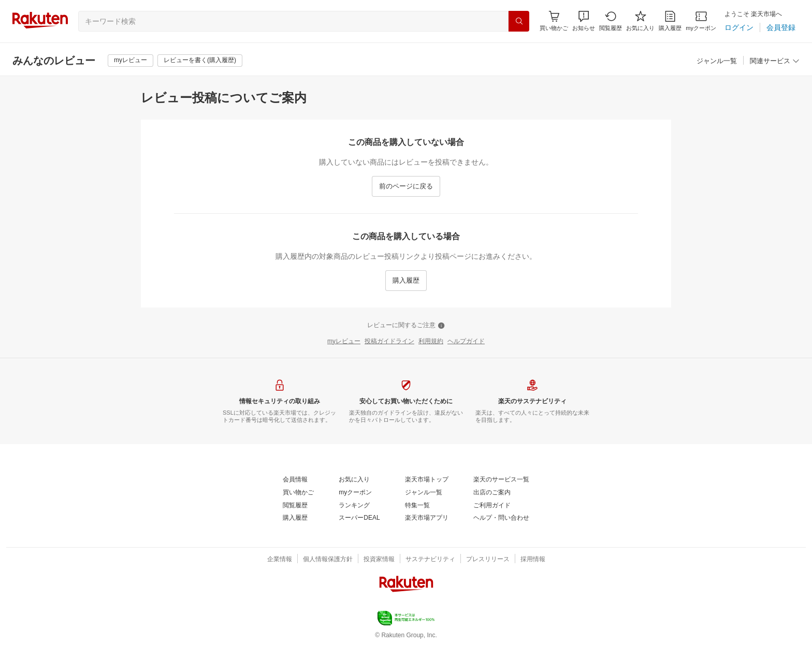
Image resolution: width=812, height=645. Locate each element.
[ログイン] (739, 27)
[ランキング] (354, 506)
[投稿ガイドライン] (389, 342)
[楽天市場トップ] (427, 480)
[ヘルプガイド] (466, 342)
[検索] (519, 21)
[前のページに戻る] (406, 186)
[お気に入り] (640, 21)
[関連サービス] (775, 61)
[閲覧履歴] (611, 21)
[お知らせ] (584, 21)
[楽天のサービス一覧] (501, 480)
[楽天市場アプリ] (427, 518)
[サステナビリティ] (430, 560)
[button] (584, 21)
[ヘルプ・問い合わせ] (501, 518)
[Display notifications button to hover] (554, 21)
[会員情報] (295, 480)
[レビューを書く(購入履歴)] (200, 61)
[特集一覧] (417, 506)
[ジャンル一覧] (717, 61)
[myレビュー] (130, 61)
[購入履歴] (670, 21)
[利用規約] (431, 342)
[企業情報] (280, 560)
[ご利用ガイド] (492, 506)
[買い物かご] (298, 493)
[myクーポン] (701, 21)
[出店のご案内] (492, 493)
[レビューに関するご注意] (406, 326)
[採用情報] (533, 560)
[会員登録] (781, 27)
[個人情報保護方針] (328, 560)
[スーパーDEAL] (359, 518)
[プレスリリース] (488, 560)
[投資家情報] (379, 560)
